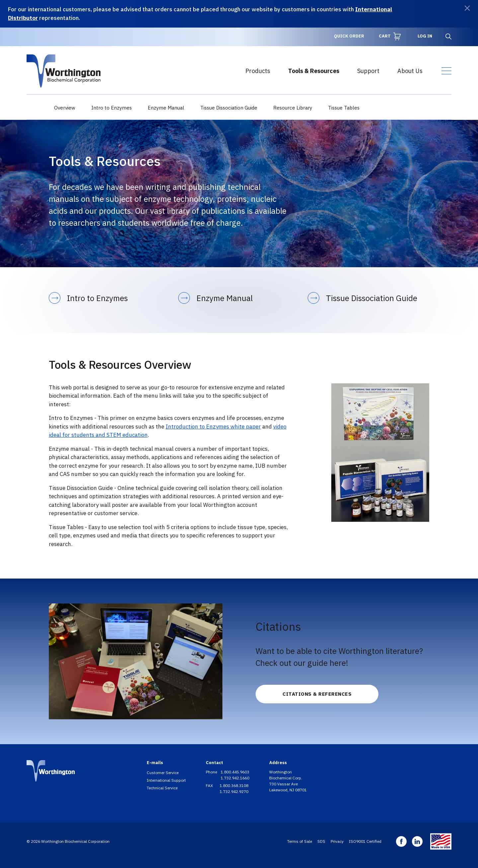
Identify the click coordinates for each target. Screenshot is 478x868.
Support (368, 71)
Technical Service (162, 788)
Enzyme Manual (166, 108)
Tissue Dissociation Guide (229, 108)
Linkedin (417, 841)
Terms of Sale (300, 841)
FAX (210, 786)
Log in (425, 36)
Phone (212, 772)
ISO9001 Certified (365, 841)
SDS (321, 841)
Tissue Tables (344, 108)
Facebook (401, 841)
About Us (410, 71)
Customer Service (163, 773)
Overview (65, 108)
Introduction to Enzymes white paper (213, 427)
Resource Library (293, 108)
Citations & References (317, 694)
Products (258, 71)
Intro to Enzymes (112, 108)
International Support (166, 780)
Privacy (337, 841)
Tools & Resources (314, 71)
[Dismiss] (467, 8)
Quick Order (349, 36)
